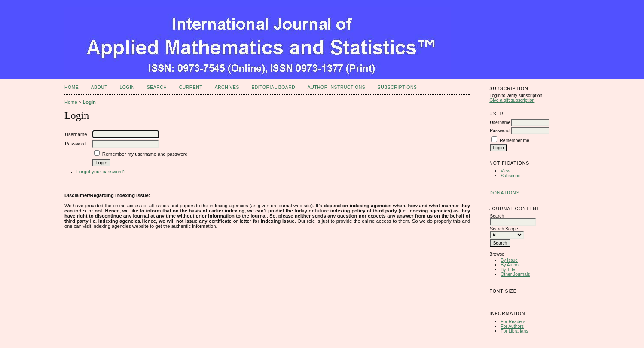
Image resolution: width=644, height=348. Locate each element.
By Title (508, 270)
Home (72, 87)
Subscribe (510, 176)
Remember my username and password (145, 154)
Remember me (514, 141)
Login (127, 87)
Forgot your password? (101, 172)
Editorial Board (273, 87)
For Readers (513, 322)
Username (500, 123)
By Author (510, 265)
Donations (504, 193)
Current (191, 87)
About (99, 87)
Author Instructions (337, 87)
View (505, 171)
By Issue (509, 260)
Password (500, 131)
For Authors (512, 326)
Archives (227, 87)
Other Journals (515, 274)
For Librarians (514, 331)
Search (157, 87)
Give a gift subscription (512, 100)
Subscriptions (397, 87)
